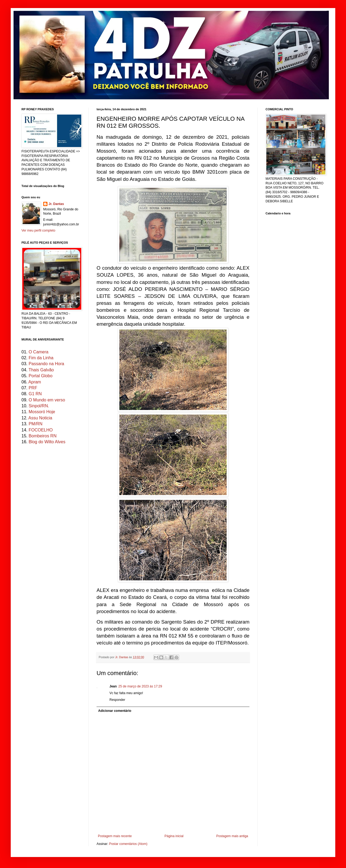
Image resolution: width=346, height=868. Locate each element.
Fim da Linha (41, 358)
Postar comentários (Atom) (128, 844)
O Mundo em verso (47, 400)
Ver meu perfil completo (38, 230)
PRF (33, 388)
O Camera (39, 352)
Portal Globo (41, 376)
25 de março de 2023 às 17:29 (140, 686)
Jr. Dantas (122, 657)
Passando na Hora (47, 364)
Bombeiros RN (43, 436)
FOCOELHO (41, 430)
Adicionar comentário (115, 711)
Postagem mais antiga (232, 836)
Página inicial (174, 836)
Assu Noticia (40, 418)
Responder (117, 700)
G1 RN (35, 394)
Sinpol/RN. (39, 406)
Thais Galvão (41, 370)
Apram (35, 382)
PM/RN (36, 424)
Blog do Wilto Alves (47, 442)
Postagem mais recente (115, 836)
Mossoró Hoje (42, 412)
